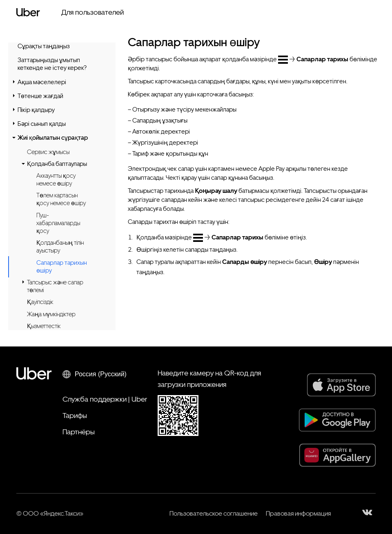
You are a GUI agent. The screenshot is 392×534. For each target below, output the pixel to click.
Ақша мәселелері (42, 82)
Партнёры (79, 432)
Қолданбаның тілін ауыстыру (60, 247)
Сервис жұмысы (48, 152)
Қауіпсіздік (40, 302)
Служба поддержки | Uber (105, 399)
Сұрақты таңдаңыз (44, 46)
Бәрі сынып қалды (42, 124)
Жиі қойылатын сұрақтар (53, 138)
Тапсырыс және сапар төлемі (55, 286)
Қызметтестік (44, 326)
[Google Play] (337, 420)
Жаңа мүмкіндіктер (51, 314)
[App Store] (341, 385)
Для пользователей (92, 12)
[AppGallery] (337, 455)
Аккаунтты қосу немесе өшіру (56, 180)
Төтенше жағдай (40, 96)
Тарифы (75, 415)
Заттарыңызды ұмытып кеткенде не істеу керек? (52, 64)
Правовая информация (298, 513)
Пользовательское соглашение (214, 513)
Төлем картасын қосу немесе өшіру (61, 199)
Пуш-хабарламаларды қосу (58, 223)
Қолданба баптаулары (57, 164)
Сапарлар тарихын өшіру (62, 267)
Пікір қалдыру (36, 110)
